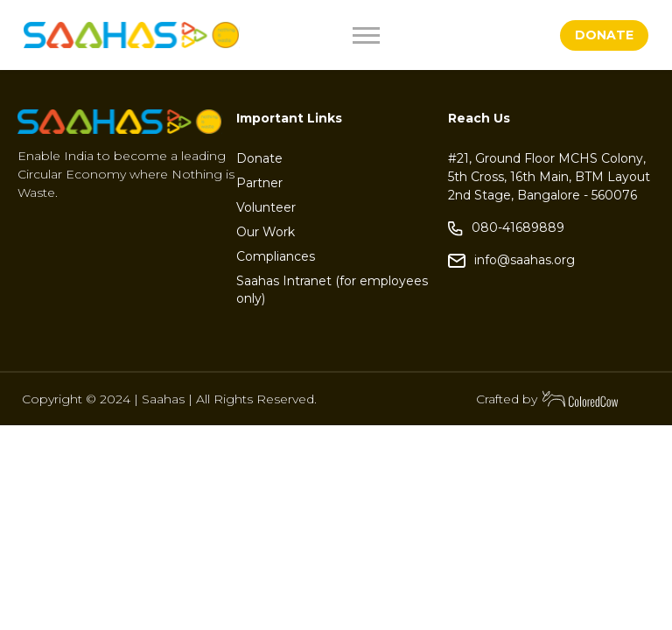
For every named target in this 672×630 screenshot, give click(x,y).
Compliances (276, 256)
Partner (259, 183)
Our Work (266, 232)
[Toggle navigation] (408, 35)
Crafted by (548, 399)
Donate (259, 158)
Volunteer (266, 207)
